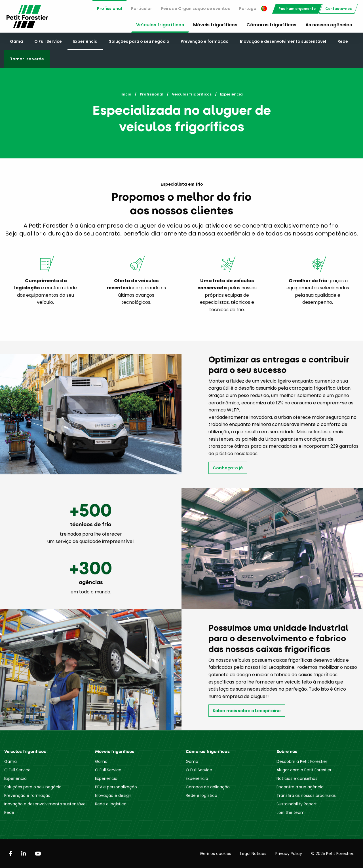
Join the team (291, 812)
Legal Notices (253, 854)
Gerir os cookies (216, 854)
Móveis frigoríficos (215, 25)
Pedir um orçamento (297, 9)
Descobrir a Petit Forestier (302, 761)
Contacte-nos (338, 9)
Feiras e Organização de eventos (196, 9)
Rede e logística (111, 804)
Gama (16, 41)
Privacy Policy (289, 854)
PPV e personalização (116, 787)
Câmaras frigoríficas (271, 25)
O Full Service (48, 41)
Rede (343, 41)
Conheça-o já (228, 468)
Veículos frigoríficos (160, 25)
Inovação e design (113, 795)
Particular (142, 9)
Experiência (85, 41)
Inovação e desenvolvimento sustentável (283, 41)
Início (126, 94)
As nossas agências (329, 25)
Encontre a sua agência (300, 787)
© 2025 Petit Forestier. (333, 854)
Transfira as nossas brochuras (306, 795)
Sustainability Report (297, 804)
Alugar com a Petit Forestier (304, 770)
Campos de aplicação (208, 787)
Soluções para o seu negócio (139, 41)
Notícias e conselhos (297, 778)
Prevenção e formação (205, 41)
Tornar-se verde (27, 59)
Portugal (253, 9)
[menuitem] (109, 9)
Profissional (109, 9)
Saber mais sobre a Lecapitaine (247, 711)
